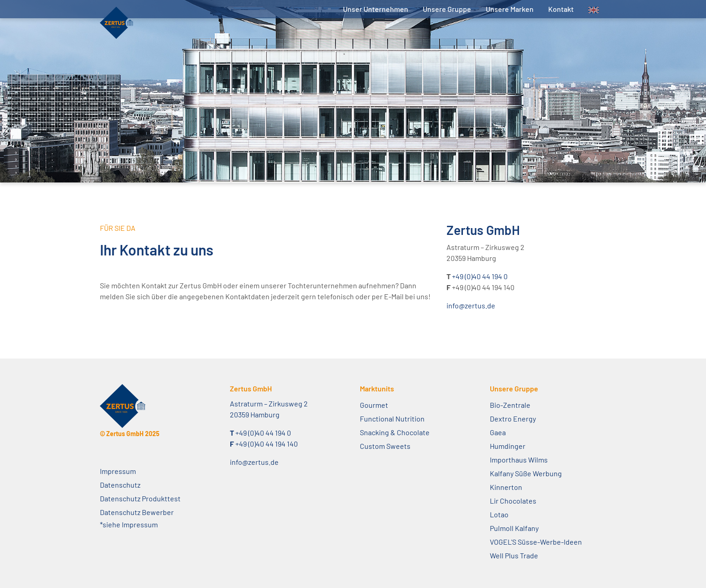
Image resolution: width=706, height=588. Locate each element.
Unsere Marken (510, 9)
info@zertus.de (471, 305)
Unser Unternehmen (376, 9)
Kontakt (561, 9)
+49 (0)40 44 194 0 (480, 276)
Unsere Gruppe (447, 9)
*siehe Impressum (129, 524)
